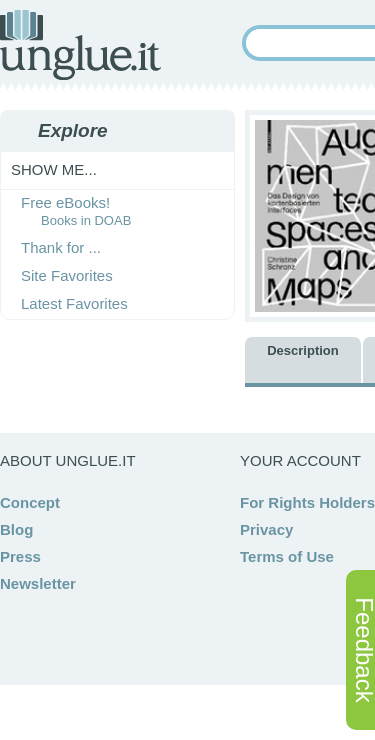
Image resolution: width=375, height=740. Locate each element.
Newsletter (38, 583)
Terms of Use (287, 556)
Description (303, 350)
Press (20, 556)
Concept (30, 502)
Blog (16, 529)
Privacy (266, 529)
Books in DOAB (86, 220)
